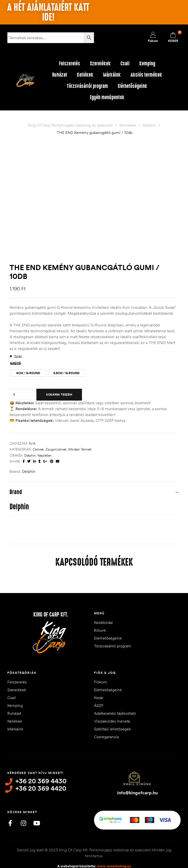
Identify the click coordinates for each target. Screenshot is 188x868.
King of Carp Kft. (51, 598)
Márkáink (112, 75)
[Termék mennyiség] (14, 378)
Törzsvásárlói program (87, 86)
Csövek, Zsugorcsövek (50, 433)
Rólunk (100, 614)
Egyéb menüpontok (107, 97)
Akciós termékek (146, 75)
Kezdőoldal (103, 606)
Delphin (30, 439)
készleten (45, 439)
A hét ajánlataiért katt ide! (48, 12)
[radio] (28, 357)
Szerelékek (100, 64)
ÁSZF (99, 689)
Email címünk (137, 767)
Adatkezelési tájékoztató (115, 697)
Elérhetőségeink (132, 86)
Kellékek (85, 75)
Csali (125, 64)
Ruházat (60, 75)
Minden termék (80, 433)
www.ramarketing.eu (114, 847)
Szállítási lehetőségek (112, 712)
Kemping (147, 64)
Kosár (99, 681)
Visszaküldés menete (112, 704)
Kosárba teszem (59, 378)
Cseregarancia (106, 720)
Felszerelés (70, 64)
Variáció (15, 347)
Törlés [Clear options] (18, 339)
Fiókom (100, 665)
